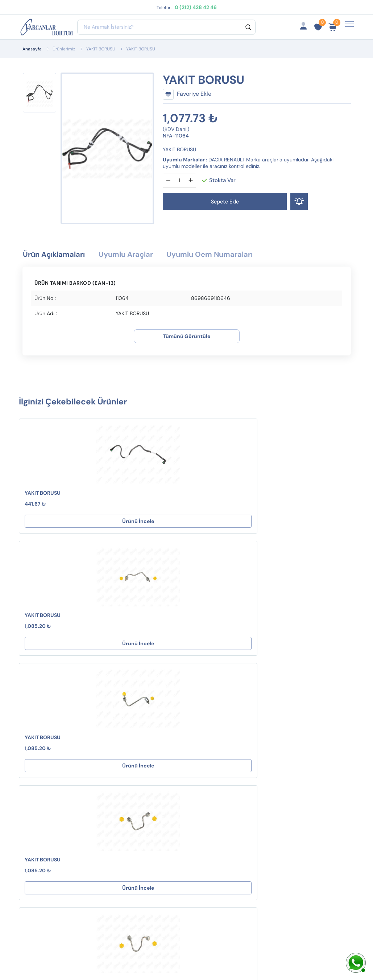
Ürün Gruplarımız (260, 804)
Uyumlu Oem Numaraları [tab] (240, 255)
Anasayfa (32, 49)
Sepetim (248, 740)
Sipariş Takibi (255, 752)
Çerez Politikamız (200, 801)
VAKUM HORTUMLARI (131, 752)
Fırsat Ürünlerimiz (252, 768)
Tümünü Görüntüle (187, 338)
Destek (187, 729)
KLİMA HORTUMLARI (130, 740)
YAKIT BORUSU (101, 49)
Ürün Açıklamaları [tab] (60, 255)
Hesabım (249, 729)
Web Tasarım (157, 957)
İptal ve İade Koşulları (194, 765)
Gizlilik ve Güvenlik (190, 785)
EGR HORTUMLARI (127, 813)
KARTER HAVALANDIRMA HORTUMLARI (125, 792)
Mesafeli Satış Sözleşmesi (196, 745)
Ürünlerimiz (64, 49)
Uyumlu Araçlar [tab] (142, 255)
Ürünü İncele (72, 523)
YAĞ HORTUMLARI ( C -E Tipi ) (132, 829)
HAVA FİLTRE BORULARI (119, 768)
